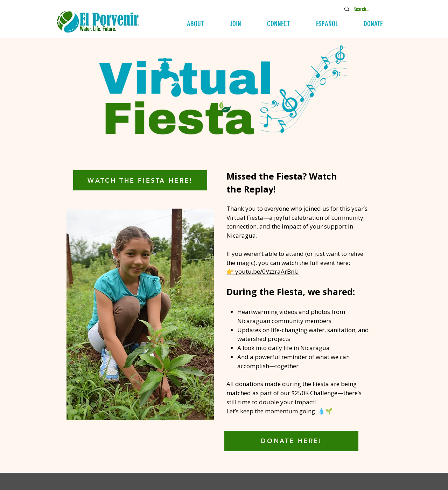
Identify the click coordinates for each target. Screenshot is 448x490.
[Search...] (367, 9)
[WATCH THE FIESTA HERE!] (140, 180)
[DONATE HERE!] (291, 441)
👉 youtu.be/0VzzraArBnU (263, 271)
